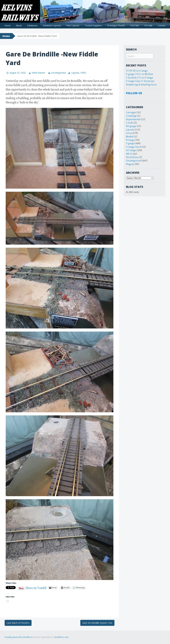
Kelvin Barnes (38, 73)
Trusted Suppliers (93, 25)
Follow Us (134, 93)
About (19, 25)
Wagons (130, 164)
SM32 (83, 73)
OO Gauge (131, 150)
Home (8, 25)
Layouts (75, 73)
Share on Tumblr (36, 588)
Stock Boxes (132, 157)
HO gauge (131, 126)
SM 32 (129, 154)
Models (130, 137)
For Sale (148, 25)
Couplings (131, 116)
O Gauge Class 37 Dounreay (140, 81)
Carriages (131, 113)
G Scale (130, 123)
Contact (162, 25)
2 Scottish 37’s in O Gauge (140, 78)
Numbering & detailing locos (141, 85)
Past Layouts (73, 25)
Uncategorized (58, 73)
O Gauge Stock (134, 147)
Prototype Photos (116, 25)
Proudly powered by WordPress (19, 637)
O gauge (130, 143)
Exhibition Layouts (52, 25)
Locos (129, 133)
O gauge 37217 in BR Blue (140, 74)
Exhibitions (32, 25)
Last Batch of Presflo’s (18, 623)
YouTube (135, 25)
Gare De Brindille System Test (97, 623)
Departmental (133, 119)
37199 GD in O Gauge (137, 71)
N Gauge (130, 140)
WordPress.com (61, 637)
